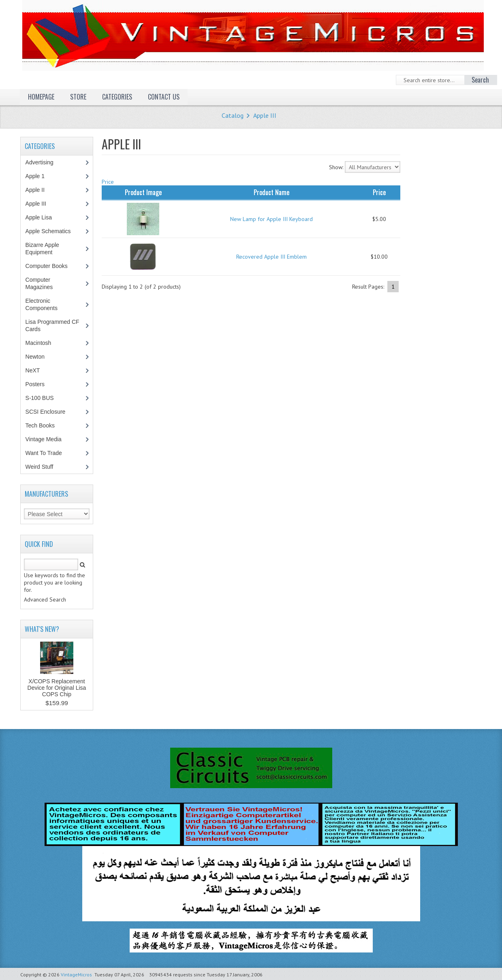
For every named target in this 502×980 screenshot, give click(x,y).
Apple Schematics (52, 231)
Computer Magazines (45, 283)
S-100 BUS (44, 398)
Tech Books (46, 425)
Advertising (44, 162)
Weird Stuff (44, 467)
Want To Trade (44, 453)
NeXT (33, 370)
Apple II (39, 190)
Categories (117, 97)
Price (108, 182)
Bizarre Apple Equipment (43, 249)
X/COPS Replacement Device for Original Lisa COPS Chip (57, 688)
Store (78, 97)
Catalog (233, 115)
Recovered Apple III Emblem (271, 257)
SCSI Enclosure (50, 412)
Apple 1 (39, 176)
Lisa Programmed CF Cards (52, 325)
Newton (35, 357)
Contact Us (164, 97)
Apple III (265, 115)
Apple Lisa (45, 217)
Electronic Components (46, 304)
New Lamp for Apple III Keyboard (271, 219)
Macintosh (43, 343)
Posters (39, 384)
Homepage (41, 97)
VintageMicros (76, 975)
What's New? (42, 629)
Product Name (271, 192)
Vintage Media (48, 439)
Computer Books (52, 266)
